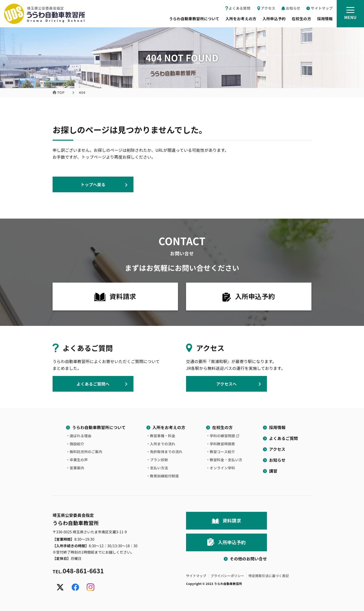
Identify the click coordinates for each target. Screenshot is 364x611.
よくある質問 (240, 8)
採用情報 (325, 19)
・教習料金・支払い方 (224, 460)
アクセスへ (227, 384)
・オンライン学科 (221, 468)
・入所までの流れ (161, 444)
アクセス (268, 8)
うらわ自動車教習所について (194, 19)
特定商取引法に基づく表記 (269, 576)
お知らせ (293, 8)
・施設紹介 (75, 444)
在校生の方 (301, 19)
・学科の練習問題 (221, 436)
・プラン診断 (157, 460)
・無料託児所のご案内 (84, 452)
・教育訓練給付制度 (163, 476)
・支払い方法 (157, 468)
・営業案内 (75, 468)
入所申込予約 (274, 19)
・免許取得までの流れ (164, 452)
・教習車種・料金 (161, 436)
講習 (273, 471)
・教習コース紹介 (220, 452)
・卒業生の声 (77, 460)
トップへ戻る (93, 184)
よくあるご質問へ (93, 384)
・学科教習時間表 (221, 444)
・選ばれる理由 (79, 436)
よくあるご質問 (283, 438)
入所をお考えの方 (241, 19)
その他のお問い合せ (248, 559)
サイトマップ (322, 8)
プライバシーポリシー (227, 576)
